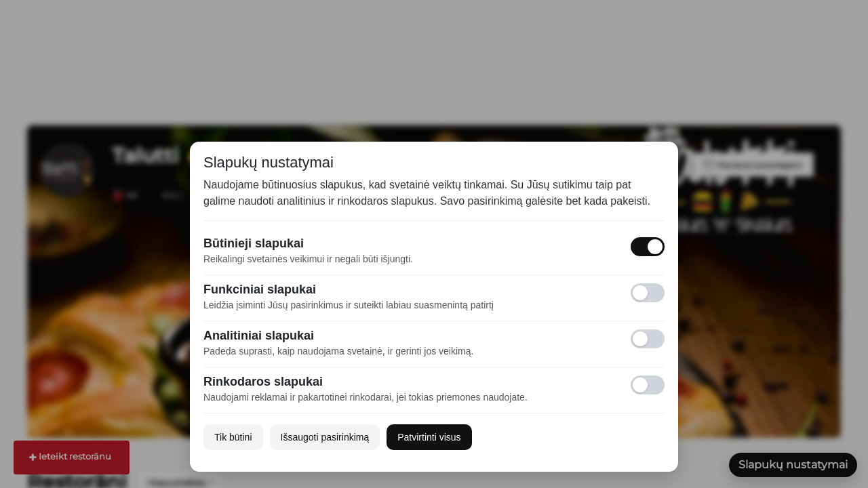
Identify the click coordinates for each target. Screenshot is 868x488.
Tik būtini (233, 437)
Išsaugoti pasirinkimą (325, 437)
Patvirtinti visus (429, 437)
